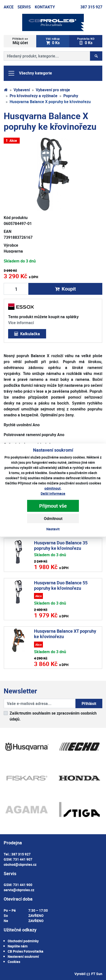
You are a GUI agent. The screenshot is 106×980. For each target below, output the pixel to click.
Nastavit (53, 529)
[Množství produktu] (16, 289)
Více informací (21, 323)
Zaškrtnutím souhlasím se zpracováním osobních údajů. (53, 716)
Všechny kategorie (30, 73)
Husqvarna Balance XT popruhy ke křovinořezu (65, 634)
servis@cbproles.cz (19, 890)
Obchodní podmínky (23, 941)
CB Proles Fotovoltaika (26, 951)
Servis (24, 7)
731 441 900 (23, 885)
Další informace (53, 493)
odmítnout (53, 488)
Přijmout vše (53, 506)
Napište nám (18, 946)
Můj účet (20, 41)
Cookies (14, 962)
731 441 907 (23, 859)
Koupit (65, 289)
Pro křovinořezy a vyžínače (34, 96)
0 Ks (53, 41)
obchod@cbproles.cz (20, 864)
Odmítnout (53, 518)
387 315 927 (91, 7)
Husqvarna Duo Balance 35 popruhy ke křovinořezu (61, 545)
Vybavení (22, 90)
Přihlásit (89, 703)
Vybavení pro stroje (53, 90)
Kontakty (45, 7)
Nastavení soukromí (23, 956)
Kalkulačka (27, 334)
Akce (9, 7)
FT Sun (94, 974)
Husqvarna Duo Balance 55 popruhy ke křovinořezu (61, 585)
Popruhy (71, 96)
